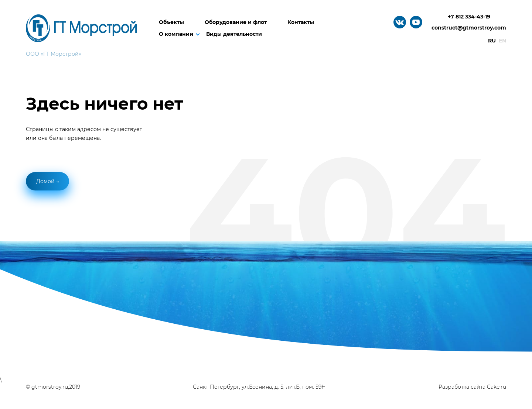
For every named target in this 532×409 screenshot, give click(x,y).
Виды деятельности (234, 34)
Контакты (301, 22)
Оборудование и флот (236, 22)
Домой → (48, 181)
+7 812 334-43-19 (469, 17)
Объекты (171, 22)
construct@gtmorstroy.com (469, 28)
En (502, 41)
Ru (492, 41)
